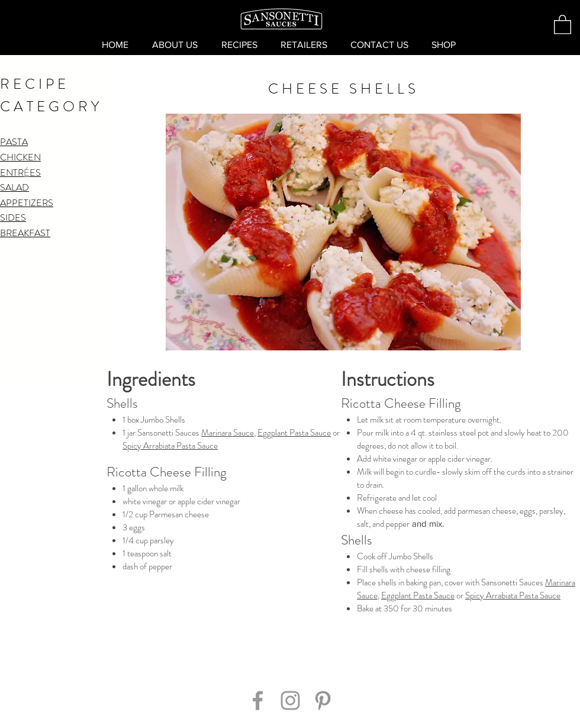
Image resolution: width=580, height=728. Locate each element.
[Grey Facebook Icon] (258, 700)
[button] (563, 24)
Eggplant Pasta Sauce (294, 433)
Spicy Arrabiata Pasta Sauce (170, 446)
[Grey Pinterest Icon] (323, 700)
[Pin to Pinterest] (290, 665)
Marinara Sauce (228, 433)
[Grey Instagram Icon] (290, 700)
